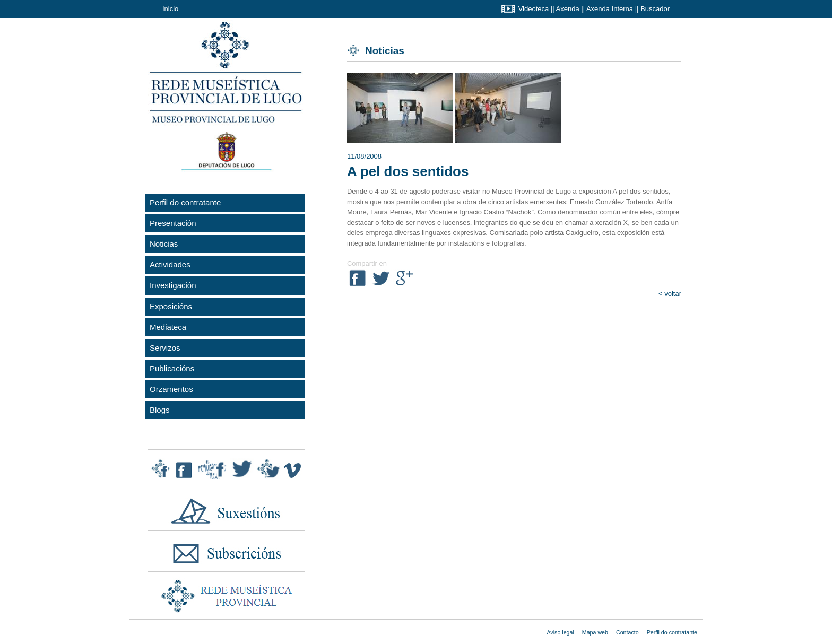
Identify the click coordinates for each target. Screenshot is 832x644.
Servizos (165, 348)
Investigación (173, 285)
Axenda (568, 9)
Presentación (173, 223)
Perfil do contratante (185, 202)
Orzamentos (171, 389)
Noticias (164, 244)
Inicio (170, 9)
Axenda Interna (610, 9)
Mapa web (595, 632)
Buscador (655, 9)
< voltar (670, 294)
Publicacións (172, 368)
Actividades (170, 264)
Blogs (160, 410)
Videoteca (534, 9)
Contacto (627, 632)
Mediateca (168, 327)
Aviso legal (560, 632)
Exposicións (171, 306)
